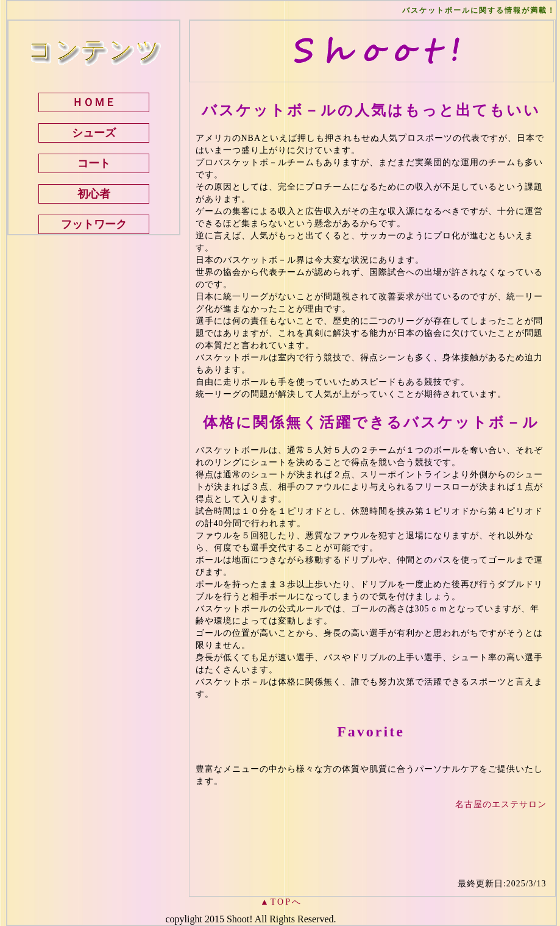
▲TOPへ (281, 902)
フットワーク (94, 224)
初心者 (94, 194)
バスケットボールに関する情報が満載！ (479, 10)
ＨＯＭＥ (94, 102)
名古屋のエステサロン (501, 804)
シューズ (94, 133)
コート (94, 163)
